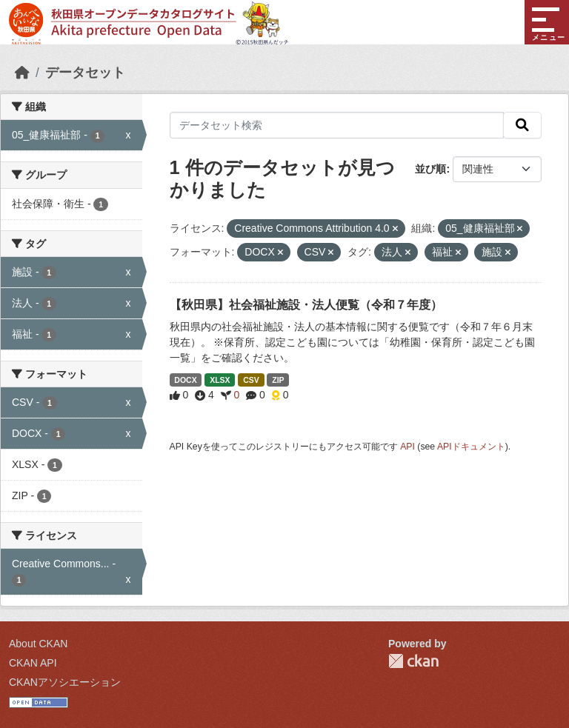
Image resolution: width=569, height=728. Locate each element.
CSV (251, 380)
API (407, 447)
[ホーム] (22, 73)
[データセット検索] (337, 125)
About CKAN (38, 644)
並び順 (430, 169)
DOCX (185, 380)
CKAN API (33, 663)
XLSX (220, 380)
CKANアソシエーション (65, 682)
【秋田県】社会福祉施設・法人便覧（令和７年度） (306, 305)
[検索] (522, 125)
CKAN (413, 661)
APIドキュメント (471, 447)
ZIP (278, 380)
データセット (85, 73)
